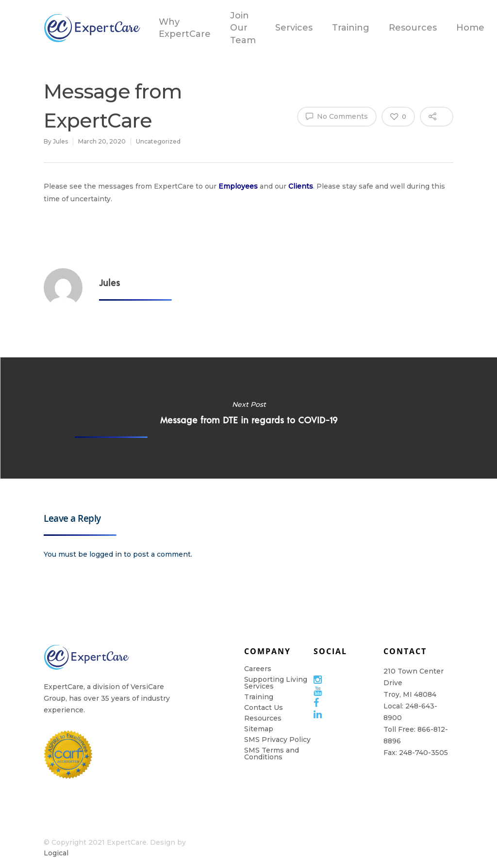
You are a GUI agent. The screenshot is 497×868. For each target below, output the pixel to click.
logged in (106, 554)
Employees (238, 186)
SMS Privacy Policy (277, 739)
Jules (60, 141)
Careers (258, 669)
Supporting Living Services (276, 683)
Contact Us (264, 707)
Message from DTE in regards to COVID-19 (248, 418)
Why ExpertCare (185, 28)
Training (351, 28)
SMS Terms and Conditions (272, 754)
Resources (413, 28)
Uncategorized (158, 141)
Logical (56, 853)
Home (470, 28)
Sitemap (259, 729)
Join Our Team (243, 28)
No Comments (337, 116)
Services (294, 28)
